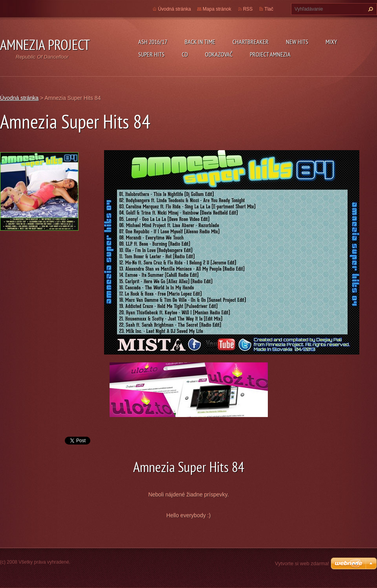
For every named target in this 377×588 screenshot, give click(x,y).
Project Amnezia (270, 54)
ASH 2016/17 (153, 42)
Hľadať (370, 9)
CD (185, 54)
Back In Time (200, 42)
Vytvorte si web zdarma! (302, 563)
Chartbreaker (251, 42)
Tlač (269, 9)
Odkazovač (219, 54)
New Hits (297, 42)
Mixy (331, 42)
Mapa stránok (217, 9)
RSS (248, 9)
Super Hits (151, 54)
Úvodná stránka (174, 9)
